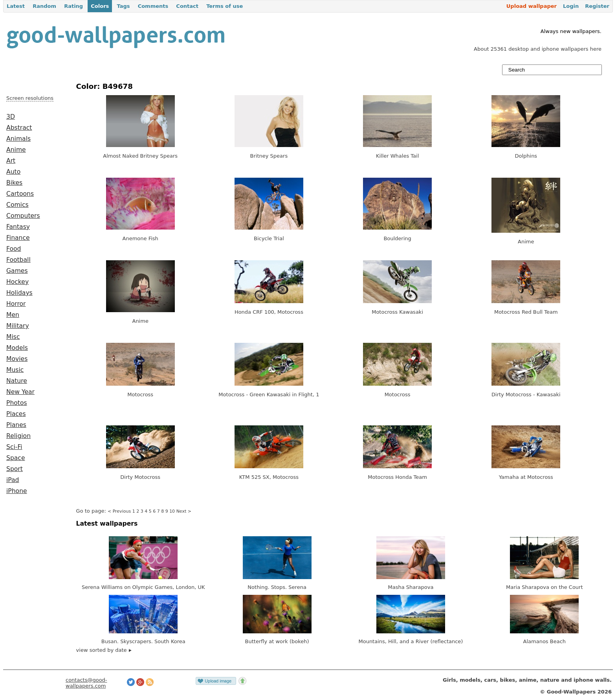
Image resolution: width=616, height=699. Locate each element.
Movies (17, 359)
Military (18, 326)
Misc (13, 337)
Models (17, 348)
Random (44, 6)
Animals (18, 139)
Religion (18, 436)
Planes (16, 425)
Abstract (19, 128)
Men (13, 315)
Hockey (17, 282)
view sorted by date (104, 650)
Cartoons (20, 194)
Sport (15, 469)
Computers (23, 216)
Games (17, 271)
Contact (187, 6)
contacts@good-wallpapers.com (86, 683)
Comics (17, 205)
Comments (153, 6)
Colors (100, 6)
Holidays (19, 293)
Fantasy (18, 227)
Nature (17, 381)
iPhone (17, 491)
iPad (13, 480)
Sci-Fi (14, 447)
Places (16, 414)
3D (11, 117)
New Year (20, 392)
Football (18, 260)
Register (597, 6)
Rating (73, 6)
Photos (17, 403)
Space (16, 458)
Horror (16, 304)
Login (571, 6)
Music (15, 370)
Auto (13, 172)
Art (11, 161)
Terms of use (225, 6)
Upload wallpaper (532, 6)
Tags (123, 6)
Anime (16, 150)
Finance (18, 238)
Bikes (14, 183)
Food (14, 249)
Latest (16, 6)
